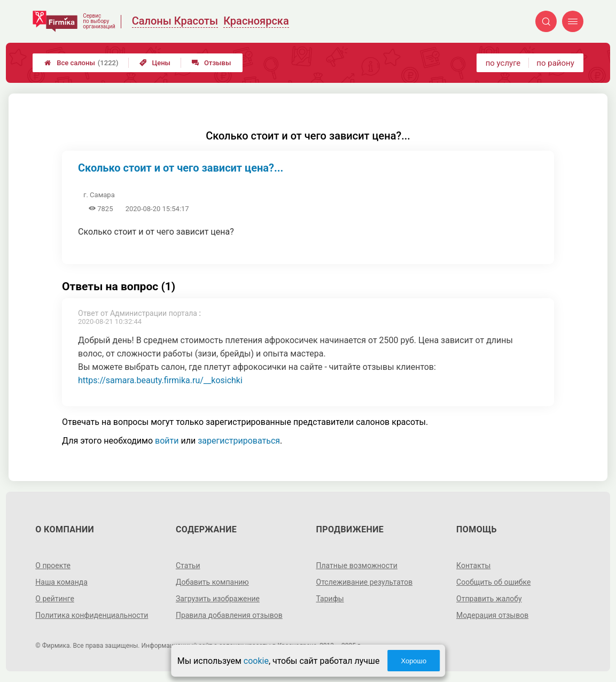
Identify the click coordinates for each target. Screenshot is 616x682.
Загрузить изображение (218, 599)
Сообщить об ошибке (493, 582)
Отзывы (211, 63)
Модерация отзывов (492, 615)
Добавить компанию (212, 582)
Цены (155, 63)
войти (167, 441)
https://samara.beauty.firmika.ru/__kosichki (160, 380)
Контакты (473, 565)
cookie (256, 661)
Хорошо (414, 661)
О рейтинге (55, 599)
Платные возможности (357, 565)
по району (555, 63)
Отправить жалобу (489, 599)
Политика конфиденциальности (92, 615)
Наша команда (61, 582)
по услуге (503, 63)
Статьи (188, 565)
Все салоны (81, 63)
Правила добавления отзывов (229, 615)
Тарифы (330, 599)
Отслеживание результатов (365, 582)
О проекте (53, 565)
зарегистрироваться (239, 441)
